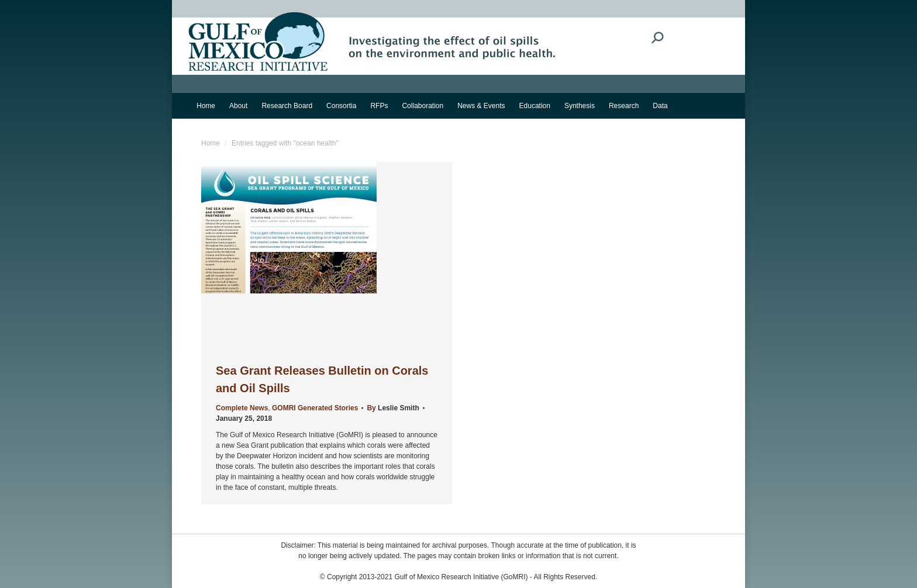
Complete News (242, 408)
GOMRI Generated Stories (315, 408)
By (393, 408)
